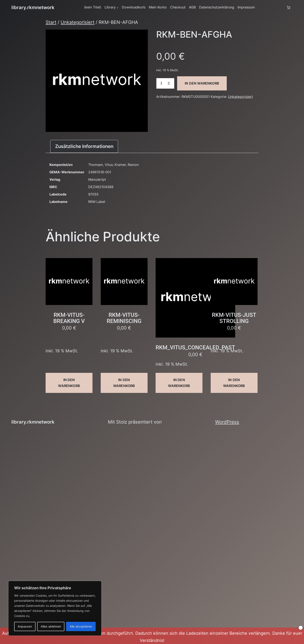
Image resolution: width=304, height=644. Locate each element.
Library (110, 7)
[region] (55, 608)
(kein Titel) (93, 7)
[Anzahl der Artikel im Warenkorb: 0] (288, 8)
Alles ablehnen (51, 626)
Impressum (246, 7)
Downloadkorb (134, 7)
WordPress (227, 422)
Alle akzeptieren (81, 626)
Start (51, 22)
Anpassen (25, 626)
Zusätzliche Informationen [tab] (84, 146)
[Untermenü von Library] (117, 8)
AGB (192, 7)
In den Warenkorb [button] (69, 383)
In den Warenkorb (202, 83)
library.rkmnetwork (33, 7)
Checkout (178, 7)
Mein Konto (158, 7)
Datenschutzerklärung (217, 7)
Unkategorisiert (77, 22)
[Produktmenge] (165, 83)
